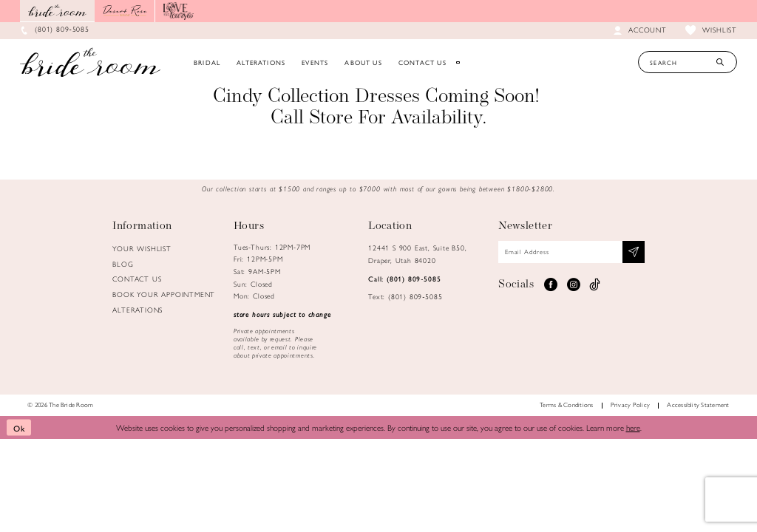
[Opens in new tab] (125, 11)
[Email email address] (571, 252)
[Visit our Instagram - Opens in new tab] (573, 284)
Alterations (138, 310)
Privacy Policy (630, 405)
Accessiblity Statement (698, 405)
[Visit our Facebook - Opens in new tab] (550, 284)
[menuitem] (207, 62)
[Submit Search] (720, 62)
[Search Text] (688, 62)
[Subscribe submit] (634, 252)
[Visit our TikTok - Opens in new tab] (595, 284)
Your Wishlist (142, 248)
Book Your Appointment (164, 294)
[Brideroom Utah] (90, 62)
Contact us (137, 279)
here (633, 427)
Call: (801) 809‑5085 (404, 279)
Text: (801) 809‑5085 (405, 296)
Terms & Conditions (566, 405)
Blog (123, 264)
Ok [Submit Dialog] (20, 427)
